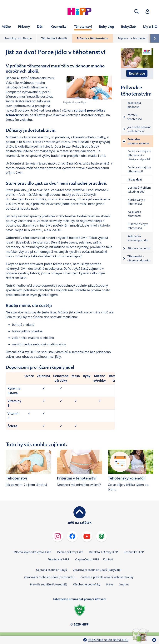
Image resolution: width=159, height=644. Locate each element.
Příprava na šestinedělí (132, 38)
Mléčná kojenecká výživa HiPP (32, 552)
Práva (110, 584)
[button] (137, 11)
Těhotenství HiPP (58, 559)
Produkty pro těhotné (18, 38)
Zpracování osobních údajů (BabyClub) (97, 570)
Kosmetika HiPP (134, 552)
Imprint (124, 584)
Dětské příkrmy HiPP (70, 552)
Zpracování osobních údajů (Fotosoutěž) (49, 577)
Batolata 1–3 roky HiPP (103, 552)
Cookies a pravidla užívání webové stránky (107, 577)
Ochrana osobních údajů (52, 570)
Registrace (137, 73)
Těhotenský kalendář (54, 38)
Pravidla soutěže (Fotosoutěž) (49, 584)
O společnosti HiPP (87, 559)
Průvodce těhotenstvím (92, 38)
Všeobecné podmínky (87, 584)
